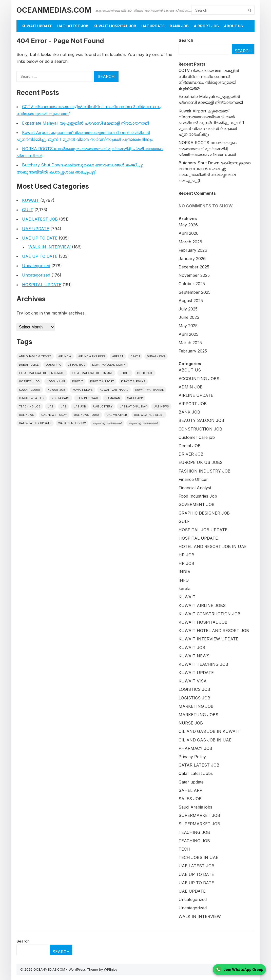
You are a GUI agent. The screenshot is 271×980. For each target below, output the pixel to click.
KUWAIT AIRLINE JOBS (202, 605)
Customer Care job (197, 437)
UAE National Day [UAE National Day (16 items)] (133, 406)
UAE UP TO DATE (40, 238)
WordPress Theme (83, 969)
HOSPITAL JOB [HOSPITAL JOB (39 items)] (29, 381)
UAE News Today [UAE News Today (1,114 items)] (54, 415)
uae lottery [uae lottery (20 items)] (103, 406)
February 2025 (193, 351)
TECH (184, 849)
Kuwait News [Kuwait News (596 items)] (83, 390)
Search (186, 40)
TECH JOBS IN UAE (198, 857)
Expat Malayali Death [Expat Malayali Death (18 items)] (109, 365)
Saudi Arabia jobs (195, 807)
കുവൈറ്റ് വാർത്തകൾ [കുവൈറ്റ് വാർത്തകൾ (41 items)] (143, 423)
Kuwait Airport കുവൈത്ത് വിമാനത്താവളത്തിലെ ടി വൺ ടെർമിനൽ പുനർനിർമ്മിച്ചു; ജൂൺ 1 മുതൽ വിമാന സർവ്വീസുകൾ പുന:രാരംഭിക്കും (211, 123)
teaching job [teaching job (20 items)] (30, 406)
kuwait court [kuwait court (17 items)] (30, 390)
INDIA (185, 572)
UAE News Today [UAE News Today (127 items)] (87, 415)
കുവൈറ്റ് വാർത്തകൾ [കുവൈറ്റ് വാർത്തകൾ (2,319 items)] (107, 423)
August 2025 (191, 301)
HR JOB (186, 555)
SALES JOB (190, 799)
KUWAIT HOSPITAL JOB (115, 26)
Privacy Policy (192, 757)
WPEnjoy (111, 969)
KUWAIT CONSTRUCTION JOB (209, 614)
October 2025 (192, 284)
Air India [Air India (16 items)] (65, 356)
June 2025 (189, 317)
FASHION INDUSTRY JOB (205, 471)
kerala (185, 589)
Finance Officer (193, 479)
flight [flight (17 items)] (125, 373)
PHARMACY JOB (195, 748)
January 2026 (192, 259)
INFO (184, 580)
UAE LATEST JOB (73, 26)
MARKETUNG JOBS (198, 715)
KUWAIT (31, 200)
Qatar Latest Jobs (196, 773)
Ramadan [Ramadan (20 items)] (113, 398)
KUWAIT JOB (192, 648)
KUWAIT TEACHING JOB (203, 664)
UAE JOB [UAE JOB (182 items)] (80, 406)
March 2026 (190, 242)
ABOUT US (190, 370)
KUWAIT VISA (193, 681)
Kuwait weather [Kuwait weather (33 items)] (32, 398)
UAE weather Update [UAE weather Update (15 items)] (35, 423)
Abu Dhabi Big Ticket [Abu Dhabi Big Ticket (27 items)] (35, 356)
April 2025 (188, 334)
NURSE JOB (191, 723)
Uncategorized (36, 266)
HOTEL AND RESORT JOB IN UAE (213, 546)
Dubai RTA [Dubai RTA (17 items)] (53, 365)
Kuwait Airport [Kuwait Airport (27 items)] (102, 381)
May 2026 (188, 225)
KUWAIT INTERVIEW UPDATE (208, 639)
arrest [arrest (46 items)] (118, 356)
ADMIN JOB (191, 387)
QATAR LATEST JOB (199, 765)
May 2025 (188, 326)
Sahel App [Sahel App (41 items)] (135, 398)
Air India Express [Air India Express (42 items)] (92, 356)
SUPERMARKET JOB (199, 815)
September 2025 (195, 292)
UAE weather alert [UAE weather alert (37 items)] (149, 415)
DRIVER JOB (191, 454)
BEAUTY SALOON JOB (201, 420)
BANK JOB (179, 26)
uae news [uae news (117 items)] (27, 415)
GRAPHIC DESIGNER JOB (204, 513)
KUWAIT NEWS (194, 656)
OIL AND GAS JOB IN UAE (205, 740)
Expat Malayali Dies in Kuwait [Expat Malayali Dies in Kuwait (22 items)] (42, 373)
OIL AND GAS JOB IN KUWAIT (209, 731)
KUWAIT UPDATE (37, 26)
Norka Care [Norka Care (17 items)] (61, 398)
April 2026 (189, 233)
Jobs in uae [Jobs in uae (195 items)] (56, 381)
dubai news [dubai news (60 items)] (156, 356)
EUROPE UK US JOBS (201, 462)
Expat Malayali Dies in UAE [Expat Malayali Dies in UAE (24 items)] (92, 373)
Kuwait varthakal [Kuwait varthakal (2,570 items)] (114, 390)
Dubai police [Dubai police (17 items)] (29, 365)
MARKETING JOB (196, 706)
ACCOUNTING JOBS (199, 379)
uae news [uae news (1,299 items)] (161, 406)
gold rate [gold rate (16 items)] (145, 373)
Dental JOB (190, 446)
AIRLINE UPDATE (196, 395)
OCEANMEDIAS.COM (54, 10)
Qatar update (191, 782)
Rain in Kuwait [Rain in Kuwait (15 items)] (88, 398)
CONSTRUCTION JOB (200, 429)
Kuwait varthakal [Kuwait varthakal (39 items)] (149, 390)
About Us (233, 26)
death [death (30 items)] (135, 356)
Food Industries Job (198, 496)
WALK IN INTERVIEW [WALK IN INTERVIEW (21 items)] (72, 423)
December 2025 (194, 267)
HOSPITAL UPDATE (42, 285)
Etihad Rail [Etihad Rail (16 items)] (76, 365)
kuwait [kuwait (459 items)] (78, 381)
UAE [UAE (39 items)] (63, 406)
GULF (28, 210)
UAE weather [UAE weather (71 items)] (117, 415)
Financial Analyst (195, 488)
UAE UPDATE (153, 26)
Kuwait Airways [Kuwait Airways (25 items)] (133, 381)
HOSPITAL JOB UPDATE (203, 530)
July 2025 (188, 309)
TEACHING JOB (194, 832)
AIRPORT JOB (206, 26)
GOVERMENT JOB (197, 504)
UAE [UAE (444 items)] (51, 406)
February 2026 (193, 250)
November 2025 (194, 275)
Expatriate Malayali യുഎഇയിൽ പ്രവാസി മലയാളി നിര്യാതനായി (85, 123)
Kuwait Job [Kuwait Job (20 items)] (56, 390)
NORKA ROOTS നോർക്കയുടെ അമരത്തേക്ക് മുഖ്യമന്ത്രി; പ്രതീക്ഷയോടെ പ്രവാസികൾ (208, 148)
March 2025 (190, 343)
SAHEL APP (190, 790)
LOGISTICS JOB (194, 689)
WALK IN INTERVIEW (50, 247)
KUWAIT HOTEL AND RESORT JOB (214, 631)
